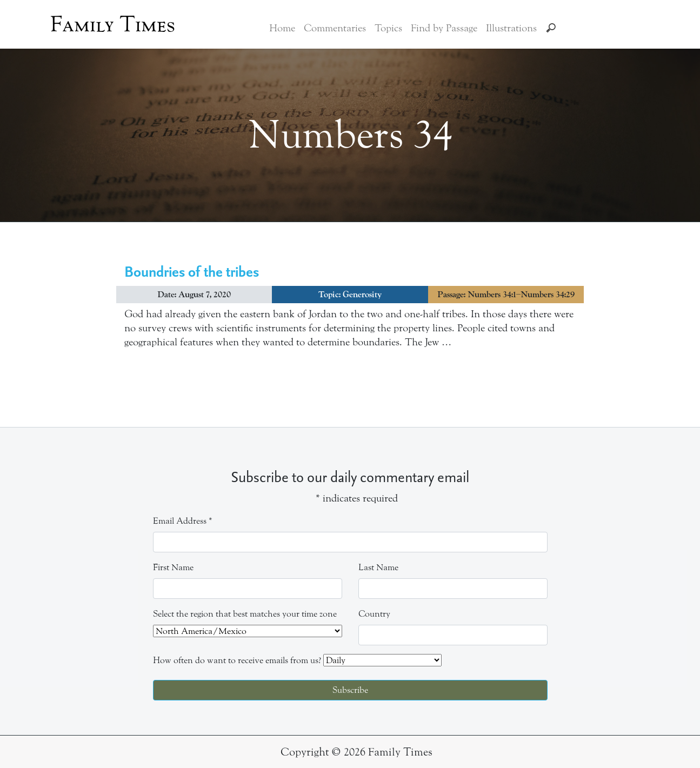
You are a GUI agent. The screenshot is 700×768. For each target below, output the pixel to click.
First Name (173, 567)
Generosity (362, 295)
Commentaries (335, 28)
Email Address (183, 521)
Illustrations (511, 28)
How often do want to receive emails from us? (237, 660)
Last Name (378, 567)
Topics (388, 28)
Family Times (113, 24)
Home (282, 28)
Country (374, 614)
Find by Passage (444, 28)
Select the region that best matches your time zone (245, 614)
